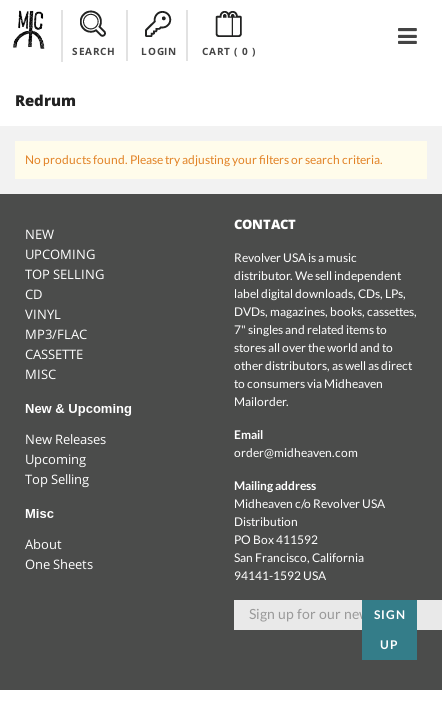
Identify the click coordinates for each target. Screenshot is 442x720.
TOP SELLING (64, 274)
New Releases (65, 439)
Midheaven (29, 35)
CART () (228, 34)
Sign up (390, 629)
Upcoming (55, 459)
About (43, 544)
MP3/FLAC (56, 334)
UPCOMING (60, 254)
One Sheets (59, 564)
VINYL (43, 314)
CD (33, 294)
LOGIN (158, 34)
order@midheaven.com (296, 452)
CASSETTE (54, 354)
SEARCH (94, 34)
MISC (40, 374)
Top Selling (57, 479)
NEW (39, 234)
